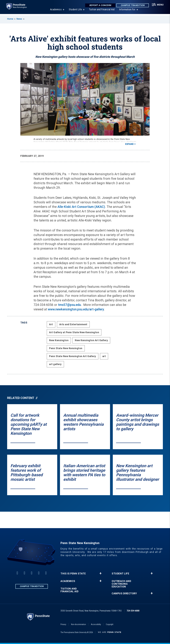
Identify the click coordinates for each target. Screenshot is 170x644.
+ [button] (100, 573)
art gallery (55, 364)
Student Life (75, 11)
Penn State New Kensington (66, 348)
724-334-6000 (133, 611)
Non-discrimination (79, 624)
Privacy (63, 624)
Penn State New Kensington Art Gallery (73, 356)
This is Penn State (73, 574)
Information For (127, 11)
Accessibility (96, 624)
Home (10, 19)
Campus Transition (132, 5)
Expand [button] (129, 144)
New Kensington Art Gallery (91, 340)
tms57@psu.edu (69, 305)
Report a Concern (100, 5)
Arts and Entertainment (73, 324)
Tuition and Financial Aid (102, 11)
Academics (56, 11)
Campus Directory (124, 593)
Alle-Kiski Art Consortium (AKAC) (81, 207)
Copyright (110, 624)
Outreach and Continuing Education (121, 584)
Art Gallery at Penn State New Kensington (74, 332)
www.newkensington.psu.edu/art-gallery (76, 309)
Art (51, 324)
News (19, 19)
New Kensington (59, 340)
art (104, 356)
